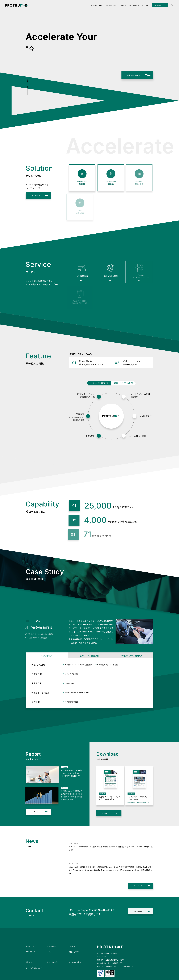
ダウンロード (134, 5)
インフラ (43, 656)
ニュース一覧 (139, 886)
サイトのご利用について (34, 968)
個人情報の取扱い (75, 962)
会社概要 (29, 962)
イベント (145, 5)
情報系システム (129, 656)
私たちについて (97, 5)
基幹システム (86, 656)
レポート (123, 5)
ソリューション (111, 5)
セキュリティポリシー (54, 962)
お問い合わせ (160, 5)
